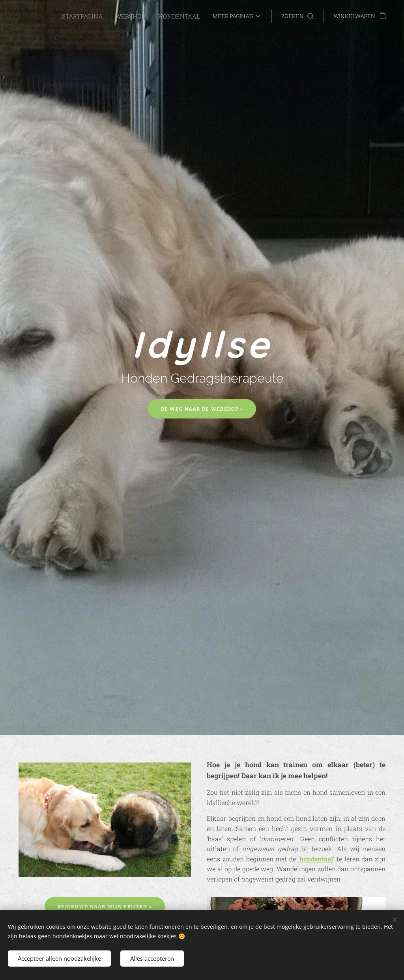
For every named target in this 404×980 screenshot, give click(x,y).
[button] (297, 16)
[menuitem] (92, 16)
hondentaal (316, 859)
